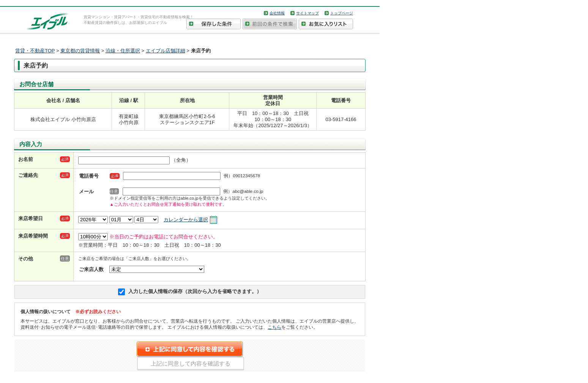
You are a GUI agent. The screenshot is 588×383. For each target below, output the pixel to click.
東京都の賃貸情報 (80, 51)
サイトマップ (307, 13)
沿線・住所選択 (123, 51)
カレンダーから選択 (186, 220)
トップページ (342, 13)
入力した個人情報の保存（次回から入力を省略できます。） (195, 291)
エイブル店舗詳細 (166, 51)
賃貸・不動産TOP (35, 51)
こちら (274, 327)
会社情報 (277, 13)
